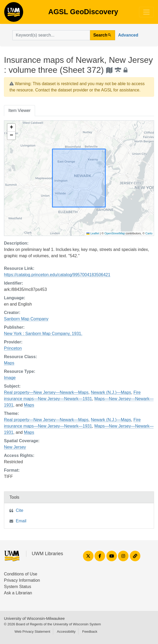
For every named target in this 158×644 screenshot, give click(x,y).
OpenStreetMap (115, 233)
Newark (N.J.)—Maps (111, 392)
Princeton (13, 348)
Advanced (128, 35)
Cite (19, 510)
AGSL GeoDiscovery (14, 14)
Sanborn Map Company (26, 319)
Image (10, 378)
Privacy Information (22, 580)
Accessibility (66, 632)
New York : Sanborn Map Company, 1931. (43, 334)
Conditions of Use (21, 574)
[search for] (51, 35)
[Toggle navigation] (146, 12)
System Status (18, 587)
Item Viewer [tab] (19, 110)
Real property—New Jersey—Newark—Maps (46, 392)
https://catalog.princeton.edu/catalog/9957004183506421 (57, 275)
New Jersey (15, 447)
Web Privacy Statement (32, 632)
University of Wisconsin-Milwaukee (34, 618)
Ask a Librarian (18, 593)
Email (21, 521)
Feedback (90, 632)
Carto (149, 233)
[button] (11, 128)
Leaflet (93, 233)
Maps (9, 363)
